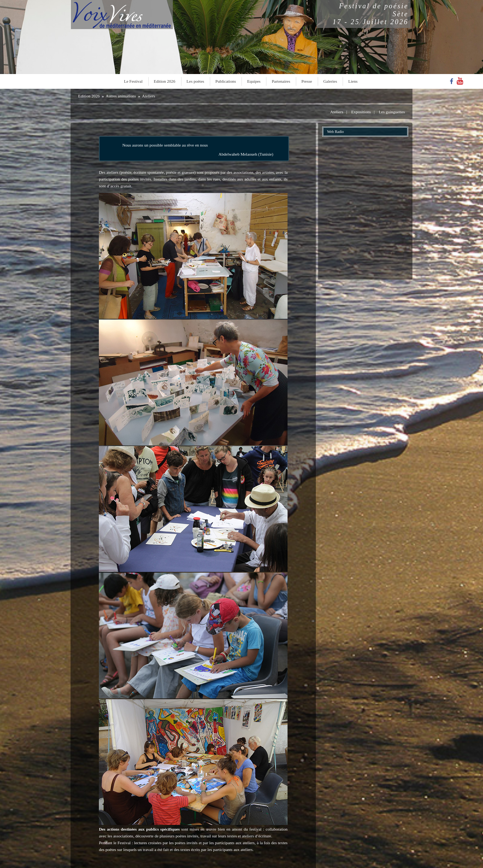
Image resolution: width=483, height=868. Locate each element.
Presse (307, 81)
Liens (353, 81)
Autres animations (121, 96)
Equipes (254, 81)
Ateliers (148, 96)
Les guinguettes (392, 112)
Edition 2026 (164, 81)
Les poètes (195, 81)
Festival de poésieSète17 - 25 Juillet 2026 (371, 14)
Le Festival (133, 81)
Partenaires (281, 81)
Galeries (330, 81)
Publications (226, 81)
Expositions (361, 112)
